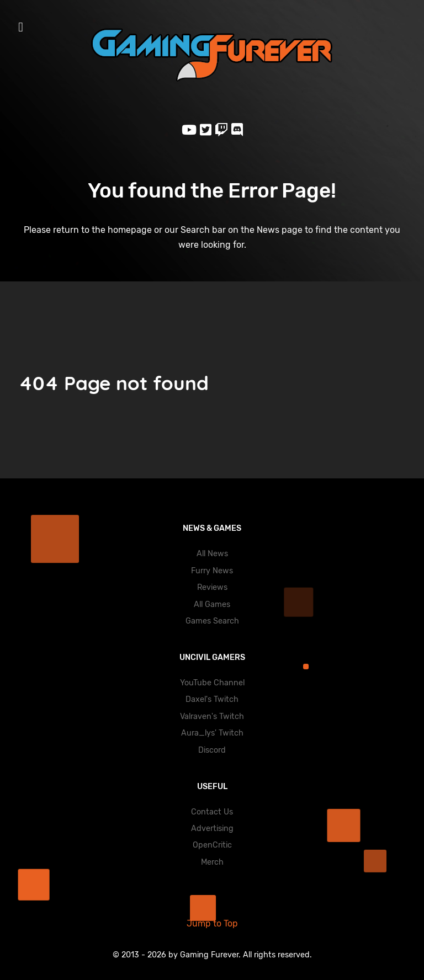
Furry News (212, 571)
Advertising (212, 829)
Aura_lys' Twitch (212, 733)
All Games (212, 604)
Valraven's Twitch (212, 717)
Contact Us (212, 812)
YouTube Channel (212, 683)
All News (212, 554)
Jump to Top (212, 923)
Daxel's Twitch (212, 699)
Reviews (212, 587)
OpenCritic (212, 845)
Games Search (212, 621)
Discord (212, 750)
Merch (212, 862)
